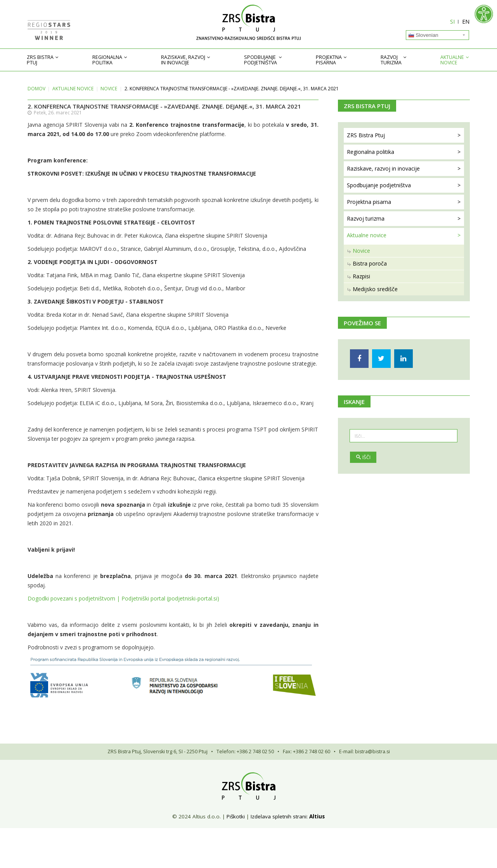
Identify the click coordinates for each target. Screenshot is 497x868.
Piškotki (236, 816)
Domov (36, 89)
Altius (317, 816)
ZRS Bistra (40, 60)
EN (466, 22)
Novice (109, 89)
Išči (363, 457)
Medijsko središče (375, 289)
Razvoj (391, 60)
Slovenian (423, 35)
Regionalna (107, 60)
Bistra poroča (370, 263)
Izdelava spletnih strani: (279, 816)
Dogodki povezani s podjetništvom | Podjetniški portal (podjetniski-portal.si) (123, 598)
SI (453, 22)
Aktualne (452, 60)
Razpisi (361, 276)
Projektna (329, 60)
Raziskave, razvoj (183, 60)
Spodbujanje (261, 60)
